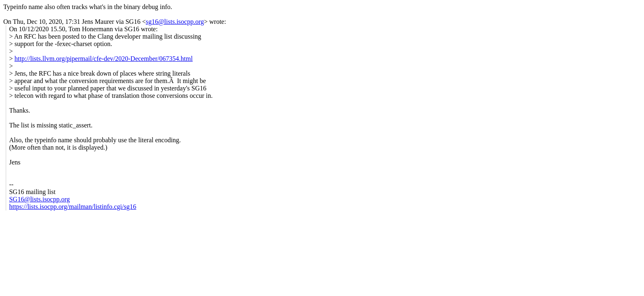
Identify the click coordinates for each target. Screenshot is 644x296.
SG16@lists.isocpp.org (39, 199)
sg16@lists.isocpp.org (175, 22)
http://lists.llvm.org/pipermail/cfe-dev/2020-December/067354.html (103, 59)
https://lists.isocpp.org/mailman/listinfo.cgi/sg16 (72, 207)
